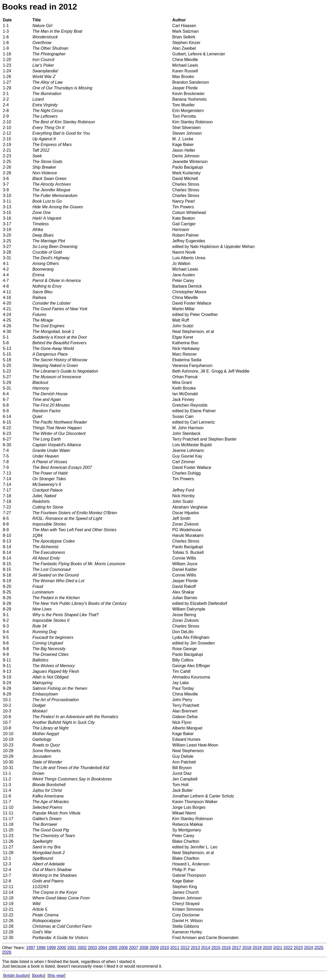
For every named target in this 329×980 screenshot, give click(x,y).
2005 (113, 948)
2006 (123, 948)
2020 (267, 948)
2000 (62, 948)
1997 (31, 948)
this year (56, 975)
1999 (51, 948)
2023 (298, 948)
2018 (247, 948)
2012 (185, 948)
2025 (319, 948)
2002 (82, 948)
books (39, 975)
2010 (164, 948)
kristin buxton (16, 975)
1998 (41, 948)
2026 (7, 952)
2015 (216, 948)
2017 (236, 948)
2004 (103, 948)
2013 (195, 948)
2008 (144, 948)
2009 (154, 948)
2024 (309, 948)
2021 (278, 948)
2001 (72, 948)
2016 (226, 948)
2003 (93, 948)
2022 (288, 948)
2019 (257, 948)
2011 (175, 948)
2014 (206, 948)
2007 (134, 948)
